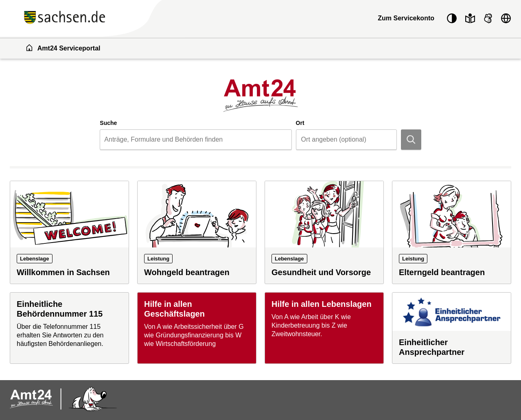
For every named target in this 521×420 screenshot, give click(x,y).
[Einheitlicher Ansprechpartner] (452, 328)
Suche (108, 123)
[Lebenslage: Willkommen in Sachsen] (69, 232)
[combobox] (196, 140)
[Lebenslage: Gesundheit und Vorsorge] (324, 232)
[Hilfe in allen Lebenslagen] (324, 328)
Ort (300, 123)
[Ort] (346, 140)
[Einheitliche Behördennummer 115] (69, 328)
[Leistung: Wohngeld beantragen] (197, 232)
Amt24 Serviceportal (63, 48)
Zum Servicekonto (406, 18)
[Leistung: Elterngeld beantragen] (452, 232)
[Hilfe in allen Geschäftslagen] (197, 328)
